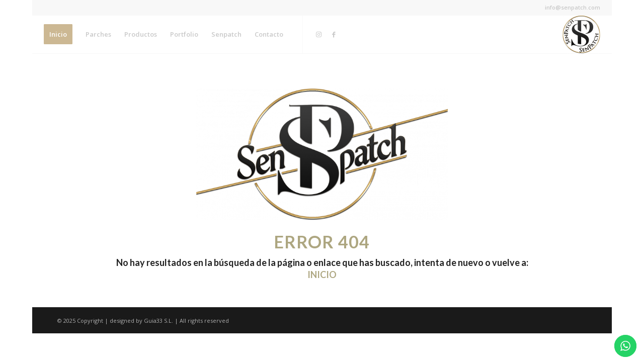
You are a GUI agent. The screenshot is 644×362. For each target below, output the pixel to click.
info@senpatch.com (573, 7)
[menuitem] (58, 34)
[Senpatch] (581, 34)
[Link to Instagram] (318, 34)
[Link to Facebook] (334, 34)
